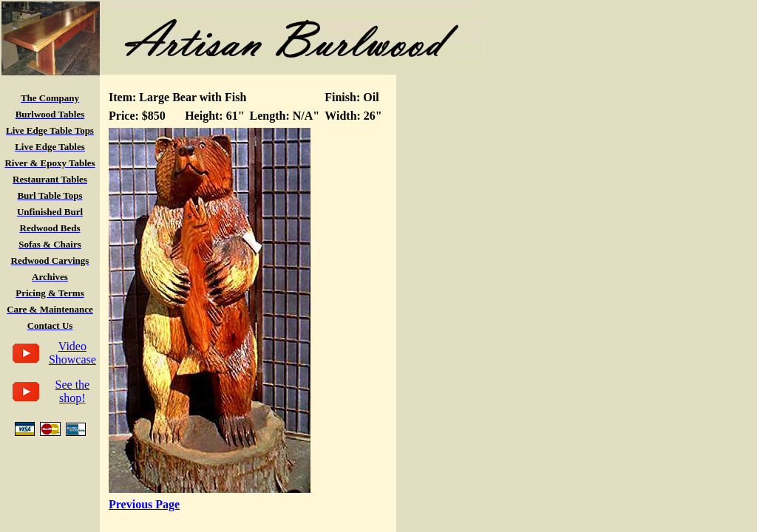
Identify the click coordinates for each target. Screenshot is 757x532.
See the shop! (73, 391)
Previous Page (144, 504)
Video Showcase (72, 353)
